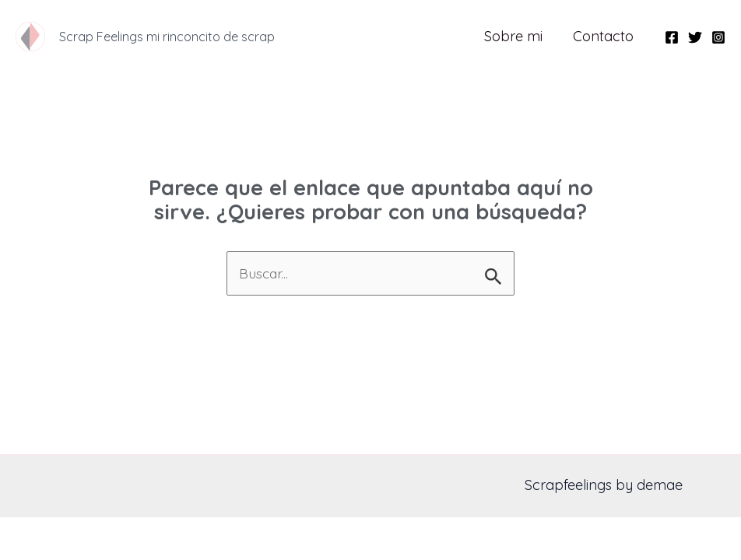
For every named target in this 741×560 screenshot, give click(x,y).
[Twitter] (695, 37)
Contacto (605, 36)
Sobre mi (517, 36)
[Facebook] (672, 37)
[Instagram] (718, 37)
